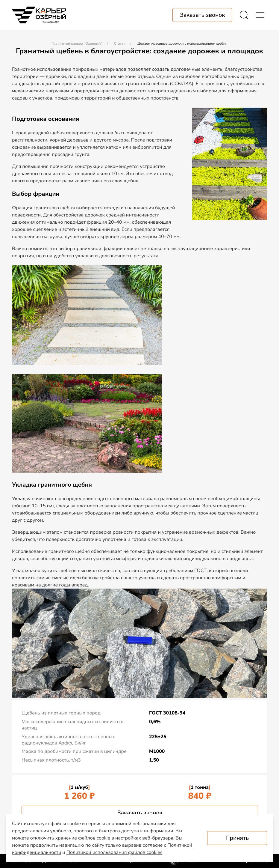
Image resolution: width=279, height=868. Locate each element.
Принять (237, 838)
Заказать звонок (140, 813)
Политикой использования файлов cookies (115, 852)
